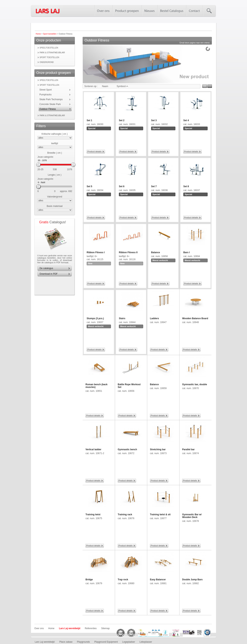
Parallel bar (188, 449)
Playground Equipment (106, 642)
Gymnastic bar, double (195, 384)
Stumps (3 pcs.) (95, 318)
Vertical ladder (93, 449)
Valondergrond (55, 197)
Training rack (125, 515)
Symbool (122, 86)
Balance (156, 252)
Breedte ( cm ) (55, 153)
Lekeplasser (146, 642)
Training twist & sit (160, 515)
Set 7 (154, 186)
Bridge (89, 580)
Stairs (122, 318)
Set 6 (122, 186)
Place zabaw (66, 642)
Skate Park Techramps (51, 99)
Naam (105, 86)
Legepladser (129, 642)
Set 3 (154, 120)
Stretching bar (158, 449)
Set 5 (89, 186)
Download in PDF (49, 274)
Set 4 (186, 120)
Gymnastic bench (127, 449)
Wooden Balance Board (195, 318)
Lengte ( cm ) (55, 175)
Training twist (93, 515)
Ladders (154, 318)
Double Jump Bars (192, 580)
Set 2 (122, 120)
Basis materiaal (55, 206)
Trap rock (123, 580)
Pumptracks (45, 95)
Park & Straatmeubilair (52, 53)
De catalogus (46, 268)
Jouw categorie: (46, 157)
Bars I (187, 252)
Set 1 (89, 120)
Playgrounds (83, 642)
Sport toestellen (50, 34)
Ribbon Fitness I (96, 252)
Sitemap (105, 628)
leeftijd (55, 143)
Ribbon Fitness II (128, 252)
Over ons (39, 628)
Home (38, 34)
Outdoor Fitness (48, 109)
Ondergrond (47, 62)
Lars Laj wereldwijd (70, 628)
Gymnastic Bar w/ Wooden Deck (192, 516)
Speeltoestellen (49, 48)
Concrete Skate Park (50, 104)
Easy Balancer (158, 580)
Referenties (91, 628)
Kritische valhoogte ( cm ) (55, 134)
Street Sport (46, 90)
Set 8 (186, 186)
